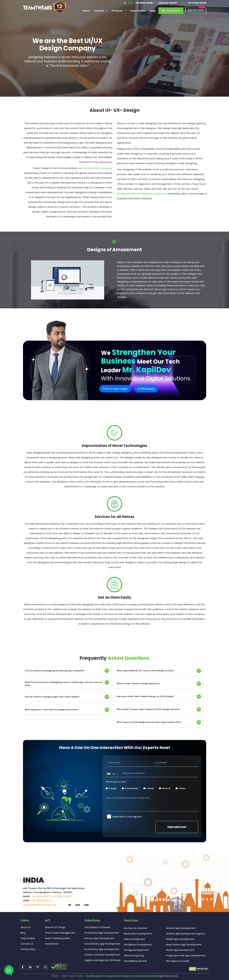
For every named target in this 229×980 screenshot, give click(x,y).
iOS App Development (136, 950)
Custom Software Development (102, 955)
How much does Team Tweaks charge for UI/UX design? (159, 696)
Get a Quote (171, 11)
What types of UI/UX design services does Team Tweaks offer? (159, 722)
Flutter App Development (180, 950)
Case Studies (138, 11)
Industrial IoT (52, 944)
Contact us (27, 944)
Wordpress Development (138, 945)
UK (70, 905)
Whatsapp (146, 389)
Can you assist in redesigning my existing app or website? (67, 671)
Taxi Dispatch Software (97, 927)
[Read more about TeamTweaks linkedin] (30, 967)
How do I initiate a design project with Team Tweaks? (67, 697)
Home (86, 11)
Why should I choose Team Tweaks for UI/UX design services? (159, 709)
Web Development (135, 939)
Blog (153, 11)
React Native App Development (184, 945)
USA (78, 905)
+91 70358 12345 (197, 3)
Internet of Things (55, 927)
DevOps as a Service (135, 928)
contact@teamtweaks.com (40, 905)
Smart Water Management (60, 933)
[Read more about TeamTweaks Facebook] (23, 967)
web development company (95, 168)
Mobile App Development (180, 939)
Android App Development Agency (186, 934)
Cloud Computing (134, 956)
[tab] (67, 671)
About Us (26, 927)
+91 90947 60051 (167, 3)
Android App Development (181, 928)
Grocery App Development (99, 938)
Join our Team (196, 10)
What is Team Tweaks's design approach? (159, 684)
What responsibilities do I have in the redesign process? (159, 671)
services (101, 11)
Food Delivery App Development (102, 944)
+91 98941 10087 (144, 3)
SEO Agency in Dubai (178, 961)
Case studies (28, 938)
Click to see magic (115, 389)
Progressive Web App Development (186, 956)
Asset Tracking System (58, 938)
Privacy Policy (28, 949)
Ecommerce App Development (102, 949)
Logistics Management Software (103, 960)
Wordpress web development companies (142, 194)
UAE (86, 905)
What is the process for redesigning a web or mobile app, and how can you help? (67, 684)
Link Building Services (135, 961)
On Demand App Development (102, 933)
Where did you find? (116, 782)
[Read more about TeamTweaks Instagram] (38, 967)
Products (119, 11)
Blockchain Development (138, 934)
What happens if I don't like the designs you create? (67, 710)
